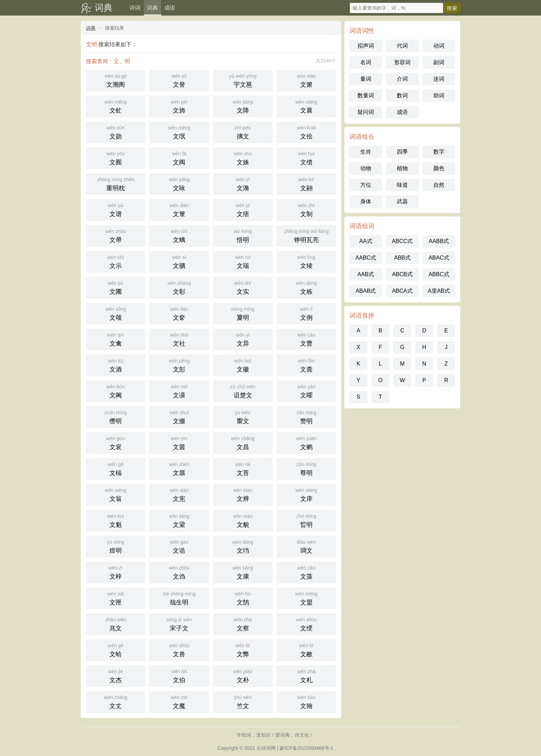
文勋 (116, 132)
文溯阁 (116, 80)
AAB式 (366, 274)
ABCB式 (402, 274)
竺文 (243, 701)
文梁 (179, 520)
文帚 (116, 235)
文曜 (306, 391)
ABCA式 (402, 291)
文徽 (243, 365)
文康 (243, 572)
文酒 (116, 365)
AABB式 (439, 241)
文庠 (306, 494)
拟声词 (366, 46)
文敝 (306, 650)
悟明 (243, 235)
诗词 (135, 8)
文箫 (306, 80)
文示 (116, 261)
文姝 (243, 158)
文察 (243, 624)
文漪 (243, 183)
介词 (402, 79)
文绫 (306, 261)
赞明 (306, 416)
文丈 (116, 701)
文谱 (116, 209)
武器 (402, 201)
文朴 (243, 675)
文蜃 (179, 468)
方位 (366, 185)
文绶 (306, 624)
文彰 (179, 287)
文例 (306, 313)
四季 (402, 152)
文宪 (179, 494)
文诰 (179, 546)
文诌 (179, 572)
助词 (439, 95)
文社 (179, 339)
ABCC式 (402, 241)
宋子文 (179, 624)
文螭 (179, 235)
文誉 (179, 80)
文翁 (116, 494)
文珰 (243, 546)
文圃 (116, 287)
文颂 (116, 313)
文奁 (179, 313)
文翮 (306, 183)
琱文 (306, 546)
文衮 (116, 442)
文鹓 (306, 442)
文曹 (306, 339)
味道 (402, 185)
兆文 (116, 624)
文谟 (179, 391)
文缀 (179, 416)
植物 (402, 168)
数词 (402, 95)
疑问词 (366, 112)
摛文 (243, 132)
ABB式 (402, 258)
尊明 (306, 468)
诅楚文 (243, 391)
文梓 (116, 572)
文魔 (179, 701)
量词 (366, 79)
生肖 (366, 152)
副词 (439, 62)
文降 (243, 106)
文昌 (243, 442)
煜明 (116, 546)
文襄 (306, 106)
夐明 (243, 313)
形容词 (402, 62)
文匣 (116, 598)
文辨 (243, 494)
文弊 (243, 650)
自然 (439, 185)
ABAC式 (439, 258)
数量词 (366, 95)
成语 (170, 8)
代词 (402, 46)
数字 (439, 152)
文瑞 (243, 261)
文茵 (179, 442)
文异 (243, 339)
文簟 (179, 209)
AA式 (366, 241)
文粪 (306, 365)
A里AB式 (439, 291)
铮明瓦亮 (306, 235)
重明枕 (116, 183)
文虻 (116, 106)
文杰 (116, 675)
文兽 (179, 650)
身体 (366, 201)
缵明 (116, 416)
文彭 (179, 365)
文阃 (116, 391)
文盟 (306, 598)
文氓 (179, 132)
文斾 (179, 106)
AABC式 (366, 258)
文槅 (116, 468)
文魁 (116, 520)
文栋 (306, 287)
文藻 (306, 572)
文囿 (116, 158)
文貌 (243, 520)
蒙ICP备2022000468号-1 (306, 748)
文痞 (243, 209)
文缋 (306, 158)
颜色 (439, 168)
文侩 (306, 132)
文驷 (179, 261)
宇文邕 (243, 80)
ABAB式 (366, 291)
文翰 (306, 701)
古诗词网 (266, 748)
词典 (104, 8)
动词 (439, 46)
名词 (366, 62)
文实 (243, 287)
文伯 (179, 675)
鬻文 (243, 416)
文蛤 (116, 650)
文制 (306, 209)
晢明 (306, 520)
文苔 (243, 468)
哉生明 (179, 598)
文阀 (179, 158)
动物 (366, 168)
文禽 (116, 339)
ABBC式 (439, 274)
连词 (439, 79)
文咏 (179, 183)
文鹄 (243, 598)
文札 (306, 675)
